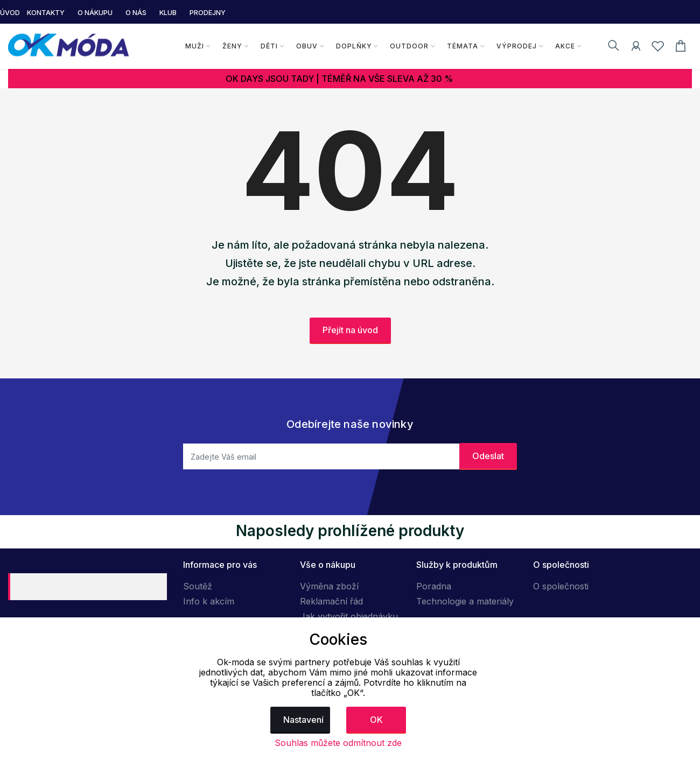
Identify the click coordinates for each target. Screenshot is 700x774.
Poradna (434, 586)
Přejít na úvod (350, 330)
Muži (194, 46)
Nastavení (303, 720)
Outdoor (409, 46)
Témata (463, 46)
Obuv (306, 46)
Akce (565, 46)
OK (376, 720)
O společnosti (561, 586)
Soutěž (198, 586)
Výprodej (517, 46)
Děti (269, 46)
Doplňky (353, 46)
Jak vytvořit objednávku (349, 616)
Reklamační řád (331, 601)
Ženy (232, 46)
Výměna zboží (329, 586)
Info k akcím (209, 601)
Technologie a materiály (465, 601)
